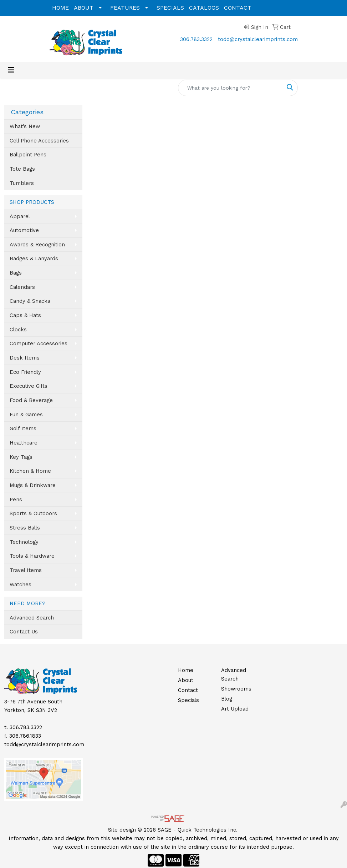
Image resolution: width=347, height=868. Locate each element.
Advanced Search (32, 618)
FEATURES (125, 8)
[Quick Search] (230, 88)
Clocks (18, 330)
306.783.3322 (196, 39)
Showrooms (236, 689)
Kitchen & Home (30, 471)
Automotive (24, 230)
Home (186, 670)
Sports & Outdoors (33, 513)
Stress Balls (25, 528)
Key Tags (21, 457)
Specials (188, 700)
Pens (16, 500)
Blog (227, 699)
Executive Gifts (29, 386)
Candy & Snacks (30, 301)
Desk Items (25, 358)
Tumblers (22, 183)
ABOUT (84, 8)
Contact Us (24, 632)
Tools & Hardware (32, 556)
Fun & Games (26, 415)
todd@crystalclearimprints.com (258, 39)
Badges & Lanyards (34, 259)
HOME (60, 8)
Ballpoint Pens (28, 155)
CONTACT (238, 8)
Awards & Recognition (37, 245)
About (186, 680)
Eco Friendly (25, 372)
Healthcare (24, 443)
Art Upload (235, 709)
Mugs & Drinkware (33, 485)
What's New (25, 126)
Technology (24, 542)
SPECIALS (170, 8)
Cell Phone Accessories (39, 141)
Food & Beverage (31, 400)
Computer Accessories (39, 343)
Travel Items (26, 570)
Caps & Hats (25, 315)
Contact (188, 690)
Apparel (20, 216)
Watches (21, 584)
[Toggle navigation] (11, 70)
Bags (16, 273)
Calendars (22, 287)
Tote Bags (22, 169)
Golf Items (23, 428)
